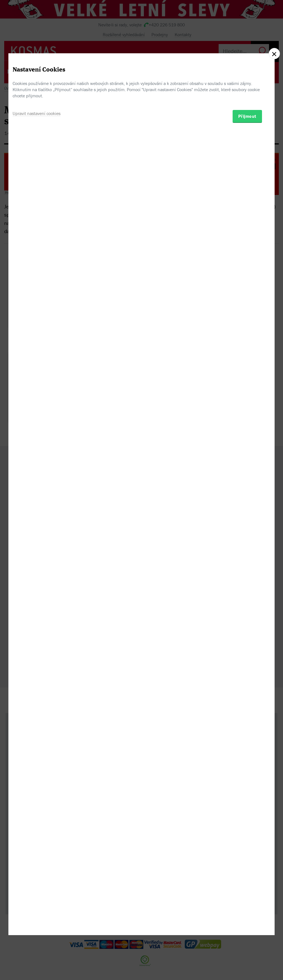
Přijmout (247, 520)
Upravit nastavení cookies (37, 517)
